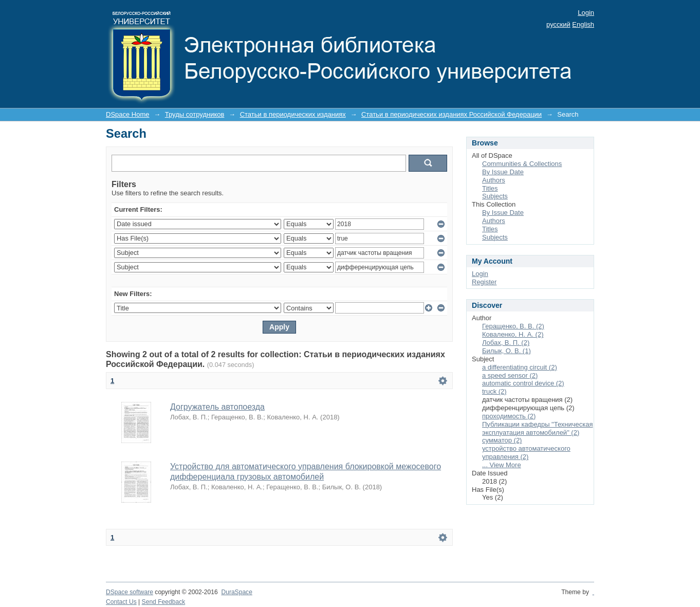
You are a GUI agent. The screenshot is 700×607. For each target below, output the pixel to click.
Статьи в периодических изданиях (293, 114)
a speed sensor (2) (510, 375)
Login (586, 13)
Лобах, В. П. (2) (506, 343)
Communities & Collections (522, 164)
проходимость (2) (509, 416)
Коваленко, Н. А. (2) (513, 334)
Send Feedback (164, 602)
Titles (490, 188)
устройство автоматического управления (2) (526, 453)
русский (558, 24)
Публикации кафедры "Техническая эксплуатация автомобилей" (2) (538, 428)
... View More (502, 465)
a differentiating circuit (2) (520, 367)
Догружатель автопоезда (217, 407)
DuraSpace (236, 592)
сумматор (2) (502, 440)
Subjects (495, 196)
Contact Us (121, 602)
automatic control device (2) (523, 383)
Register (484, 282)
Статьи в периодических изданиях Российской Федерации (452, 114)
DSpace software (130, 592)
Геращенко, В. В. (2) (513, 326)
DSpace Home (128, 114)
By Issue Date (503, 172)
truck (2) (494, 391)
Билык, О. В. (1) (506, 351)
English (583, 24)
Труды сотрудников (195, 114)
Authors (494, 180)
